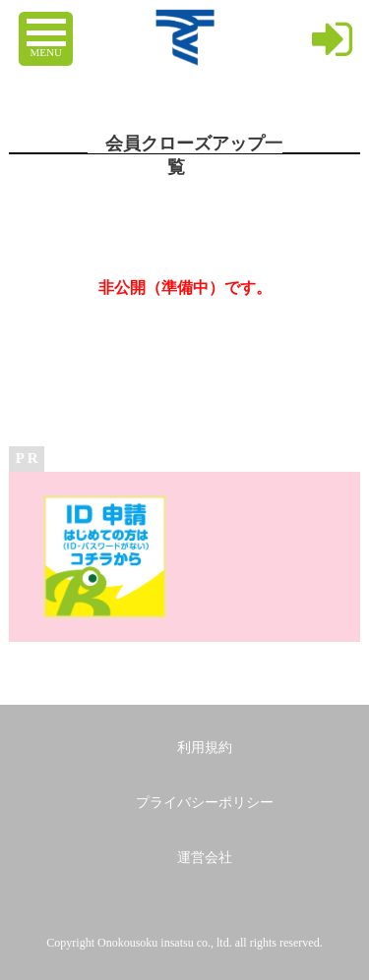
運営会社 (205, 858)
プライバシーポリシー (205, 803)
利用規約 (205, 748)
